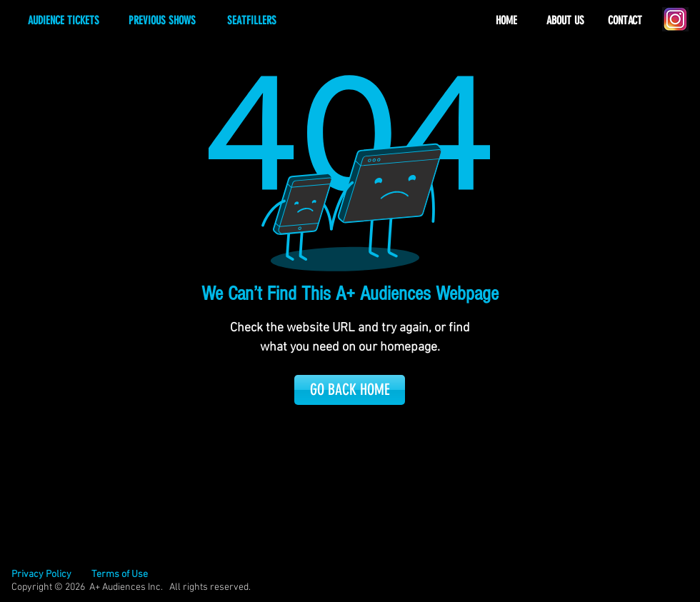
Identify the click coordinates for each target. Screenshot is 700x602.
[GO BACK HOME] (350, 390)
